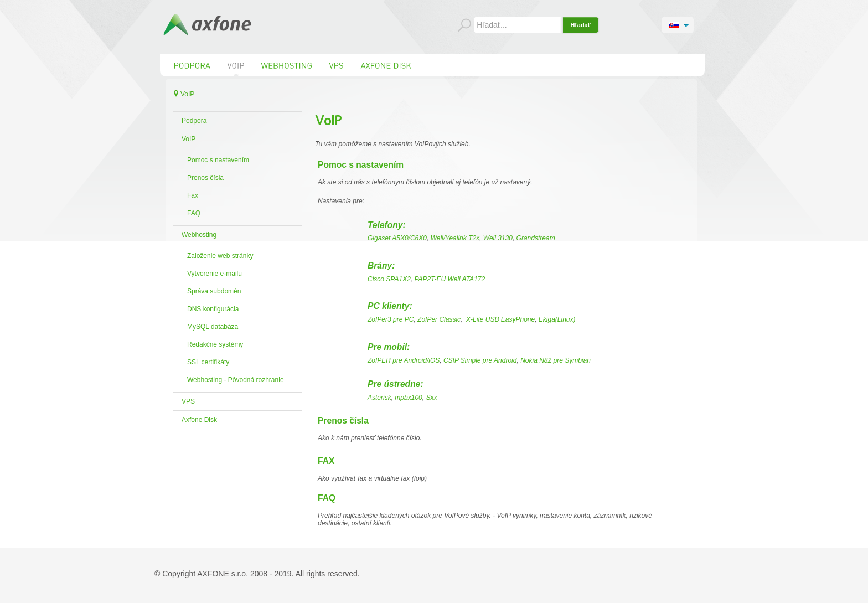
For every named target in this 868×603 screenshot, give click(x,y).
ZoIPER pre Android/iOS (404, 360)
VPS (188, 401)
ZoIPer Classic (439, 319)
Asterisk (379, 398)
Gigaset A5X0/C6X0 (397, 238)
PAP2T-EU (430, 279)
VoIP (188, 139)
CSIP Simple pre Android (480, 360)
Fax (193, 195)
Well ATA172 (467, 279)
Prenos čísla (205, 178)
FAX (326, 461)
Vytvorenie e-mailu (215, 274)
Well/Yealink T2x (455, 238)
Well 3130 (498, 238)
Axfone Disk (199, 420)
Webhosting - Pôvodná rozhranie (236, 380)
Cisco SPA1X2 (389, 279)
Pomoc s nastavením (218, 160)
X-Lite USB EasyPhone (500, 319)
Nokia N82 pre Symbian (556, 360)
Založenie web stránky (220, 256)
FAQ (194, 213)
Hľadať (581, 25)
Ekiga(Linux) (557, 319)
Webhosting (199, 235)
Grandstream (536, 238)
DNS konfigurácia (213, 309)
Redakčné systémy (215, 344)
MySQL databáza (213, 327)
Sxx (431, 398)
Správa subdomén (214, 291)
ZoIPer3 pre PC (391, 319)
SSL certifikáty (208, 362)
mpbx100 (408, 398)
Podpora (194, 121)
